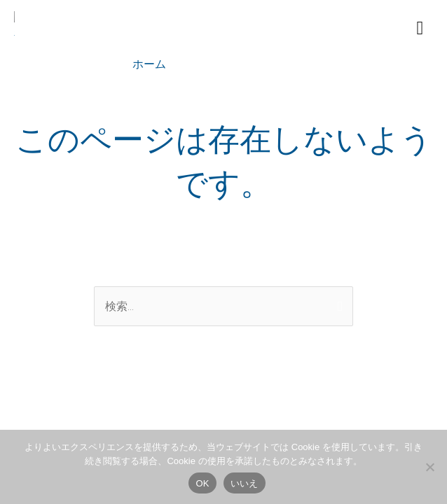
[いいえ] (429, 467)
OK (202, 483)
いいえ (245, 483)
